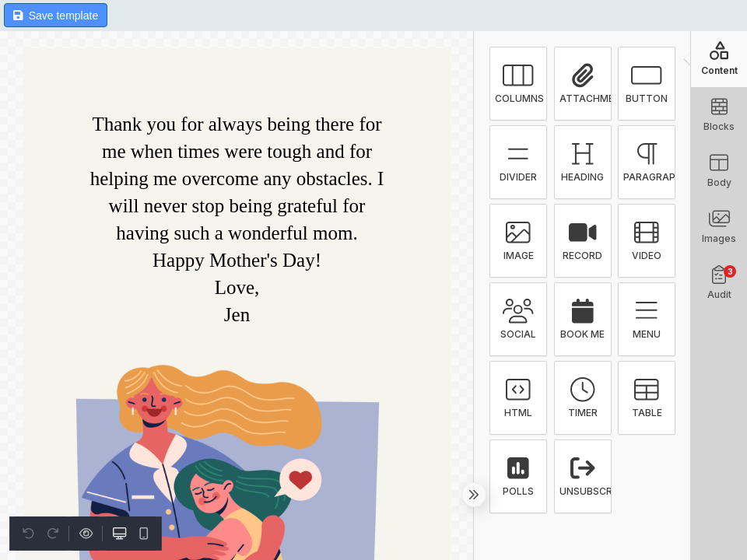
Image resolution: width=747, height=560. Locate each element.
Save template (56, 16)
